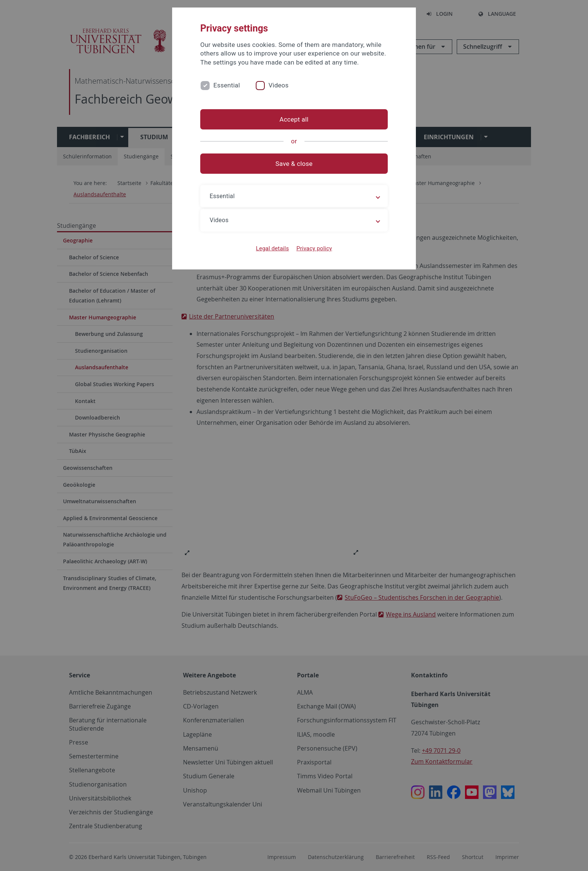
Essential (227, 85)
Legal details (273, 248)
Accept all (294, 119)
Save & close (294, 164)
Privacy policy (314, 248)
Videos (279, 85)
